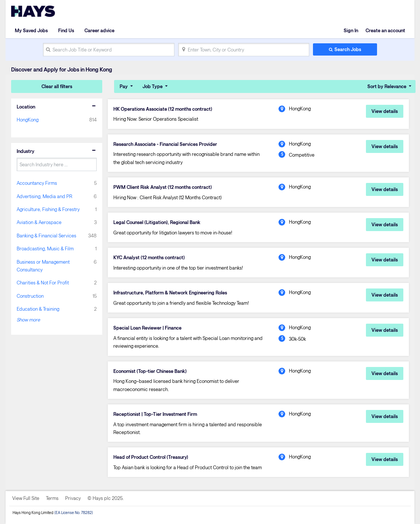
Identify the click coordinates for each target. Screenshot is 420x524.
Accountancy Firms (37, 183)
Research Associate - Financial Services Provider (165, 144)
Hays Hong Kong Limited (33, 513)
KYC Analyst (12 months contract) (149, 257)
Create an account (385, 30)
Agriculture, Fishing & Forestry (48, 209)
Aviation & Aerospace (39, 222)
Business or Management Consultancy (43, 266)
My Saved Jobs (31, 30)
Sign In (351, 30)
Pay (124, 86)
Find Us (66, 30)
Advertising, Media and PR (44, 196)
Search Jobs (348, 49)
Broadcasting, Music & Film (45, 248)
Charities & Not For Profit (43, 283)
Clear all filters (57, 86)
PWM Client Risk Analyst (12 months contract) (163, 187)
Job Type (153, 86)
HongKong (28, 120)
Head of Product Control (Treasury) (151, 457)
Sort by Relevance (387, 86)
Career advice (99, 30)
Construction (30, 296)
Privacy (73, 498)
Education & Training (38, 309)
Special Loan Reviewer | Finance (147, 328)
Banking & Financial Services (46, 236)
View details (385, 111)
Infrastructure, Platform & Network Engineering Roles (170, 293)
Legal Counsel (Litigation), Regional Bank (157, 222)
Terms (52, 498)
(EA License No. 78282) (74, 513)
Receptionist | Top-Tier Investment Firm (155, 414)
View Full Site (26, 498)
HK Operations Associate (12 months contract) (163, 109)
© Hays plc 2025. (106, 498)
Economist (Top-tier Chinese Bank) (150, 371)
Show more (28, 320)
